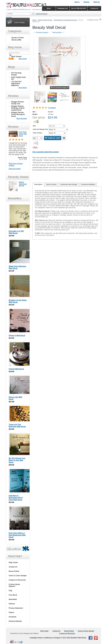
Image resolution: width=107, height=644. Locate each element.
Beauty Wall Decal (23, 183)
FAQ (10, 591)
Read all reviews (15, 169)
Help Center (13, 563)
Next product (58, 32)
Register (86, 2)
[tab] (38, 185)
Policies (12, 604)
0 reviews (52, 108)
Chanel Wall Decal (16, 369)
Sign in (77, 2)
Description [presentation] (38, 184)
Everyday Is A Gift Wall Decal (16, 232)
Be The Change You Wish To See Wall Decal (17, 460)
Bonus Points (14, 571)
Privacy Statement (16, 608)
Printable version (93, 20)
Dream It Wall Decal (17, 335)
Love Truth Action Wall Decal (23, 134)
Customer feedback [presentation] (88, 184)
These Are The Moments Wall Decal (17, 425)
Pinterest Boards (15, 621)
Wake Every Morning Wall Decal (17, 267)
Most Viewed (16, 57)
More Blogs (23, 88)
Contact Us (13, 567)
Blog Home (23, 59)
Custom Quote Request (14, 585)
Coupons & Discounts (17, 580)
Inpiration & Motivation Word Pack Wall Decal (16, 498)
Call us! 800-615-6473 (78, 8)
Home (34, 20)
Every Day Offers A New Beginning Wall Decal (17, 535)
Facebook (13, 617)
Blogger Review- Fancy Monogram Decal (18, 114)
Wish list (97, 2)
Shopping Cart (63, 8)
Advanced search (42, 14)
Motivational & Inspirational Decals (65, 20)
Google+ (9, 17)
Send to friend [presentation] (51, 184)
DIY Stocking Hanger (16, 74)
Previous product (41, 32)
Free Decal (13, 595)
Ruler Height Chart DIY (19, 78)
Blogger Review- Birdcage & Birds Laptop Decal (18, 108)
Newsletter (13, 599)
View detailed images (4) (60, 88)
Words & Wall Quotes (45, 20)
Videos (11, 612)
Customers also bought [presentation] (69, 184)
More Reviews (22, 118)
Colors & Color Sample (18, 576)
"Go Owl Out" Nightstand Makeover (17, 84)
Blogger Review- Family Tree (18, 103)
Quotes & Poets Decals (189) (18, 39)
